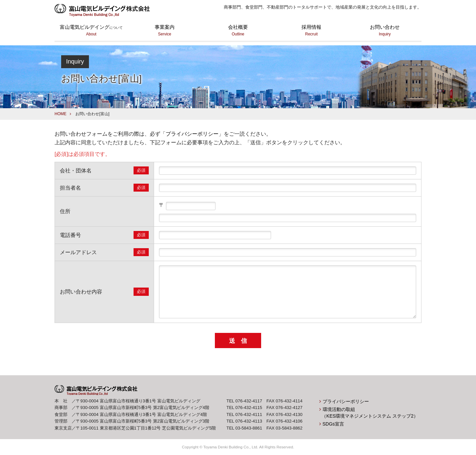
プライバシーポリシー (192, 134)
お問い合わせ (385, 31)
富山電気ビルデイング (91, 31)
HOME (60, 114)
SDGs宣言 (333, 424)
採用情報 (311, 31)
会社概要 (238, 31)
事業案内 (165, 31)
